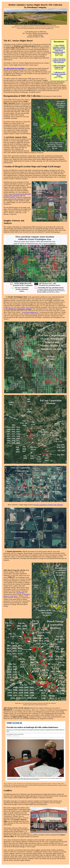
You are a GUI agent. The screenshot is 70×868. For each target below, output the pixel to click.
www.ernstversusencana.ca (30, 312)
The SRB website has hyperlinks (14, 68)
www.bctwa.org (43, 33)
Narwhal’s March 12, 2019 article (17, 595)
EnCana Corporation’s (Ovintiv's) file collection (48, 505)
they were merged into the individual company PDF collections (17, 195)
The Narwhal (20, 593)
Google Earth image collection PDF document (17, 198)
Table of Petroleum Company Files (60, 66)
